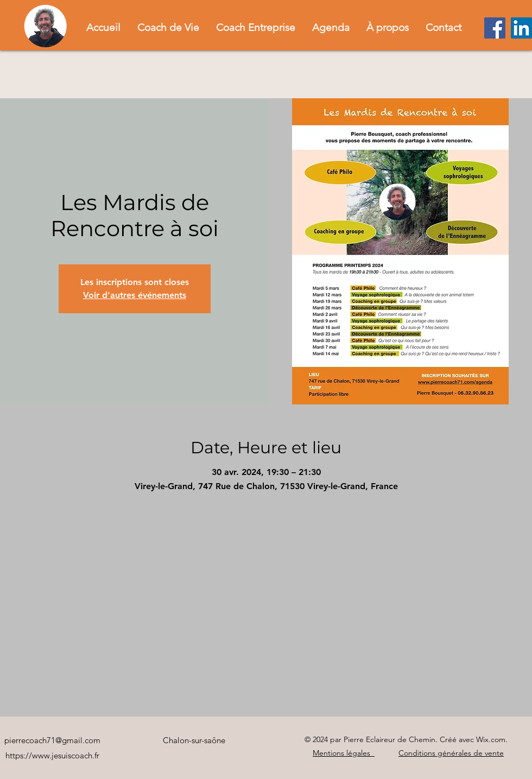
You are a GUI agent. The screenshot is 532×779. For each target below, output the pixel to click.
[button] (168, 27)
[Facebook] (495, 28)
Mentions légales (343, 753)
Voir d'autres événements (135, 295)
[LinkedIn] (521, 28)
